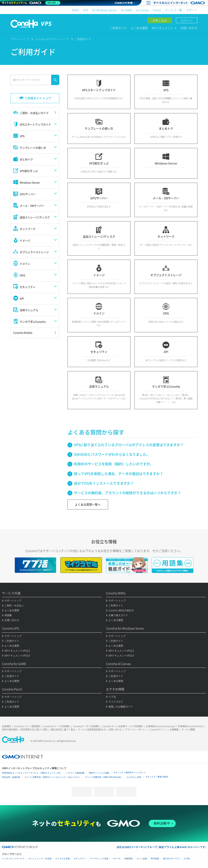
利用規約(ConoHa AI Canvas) (160, 726)
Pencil (157, 10)
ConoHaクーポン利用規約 (86, 726)
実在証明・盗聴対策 (11, 777)
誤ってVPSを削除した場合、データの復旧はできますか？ (119, 474)
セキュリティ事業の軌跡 (157, 777)
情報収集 (129, 859)
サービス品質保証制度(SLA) (92, 730)
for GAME (127, 10)
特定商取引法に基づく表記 (34, 730)
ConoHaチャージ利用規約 (57, 726)
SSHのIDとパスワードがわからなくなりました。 (112, 454)
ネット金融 (142, 859)
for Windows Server (105, 10)
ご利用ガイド (118, 28)
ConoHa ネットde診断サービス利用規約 (123, 726)
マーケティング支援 (99, 859)
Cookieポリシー (158, 730)
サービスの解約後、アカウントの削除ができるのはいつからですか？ (127, 493)
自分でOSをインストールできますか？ (104, 483)
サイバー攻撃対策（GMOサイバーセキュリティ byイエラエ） (53, 777)
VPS (86, 10)
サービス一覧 (173, 10)
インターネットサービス (13, 859)
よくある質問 (139, 28)
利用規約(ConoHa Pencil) (190, 726)
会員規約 (6, 726)
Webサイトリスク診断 (99, 773)
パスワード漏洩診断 (75, 773)
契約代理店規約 (10, 730)
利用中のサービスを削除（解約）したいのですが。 (114, 464)
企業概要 (174, 730)
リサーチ (116, 859)
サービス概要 (188, 730)
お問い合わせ (189, 28)
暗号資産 (155, 859)
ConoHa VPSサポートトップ (52, 39)
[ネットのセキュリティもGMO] (31, 3)
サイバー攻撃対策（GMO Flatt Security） (104, 777)
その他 (186, 859)
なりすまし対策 (134, 777)
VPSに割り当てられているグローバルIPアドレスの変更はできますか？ (129, 445)
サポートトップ (20, 39)
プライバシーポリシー (136, 730)
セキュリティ (80, 859)
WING (75, 10)
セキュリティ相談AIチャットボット (129, 772)
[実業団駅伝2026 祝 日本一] (180, 3)
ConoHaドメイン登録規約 (27, 726)
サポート (192, 10)
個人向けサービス (171, 859)
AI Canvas (142, 10)
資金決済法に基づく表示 (63, 730)
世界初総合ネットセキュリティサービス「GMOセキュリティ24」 (32, 773)
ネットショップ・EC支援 (40, 859)
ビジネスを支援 (63, 859)
